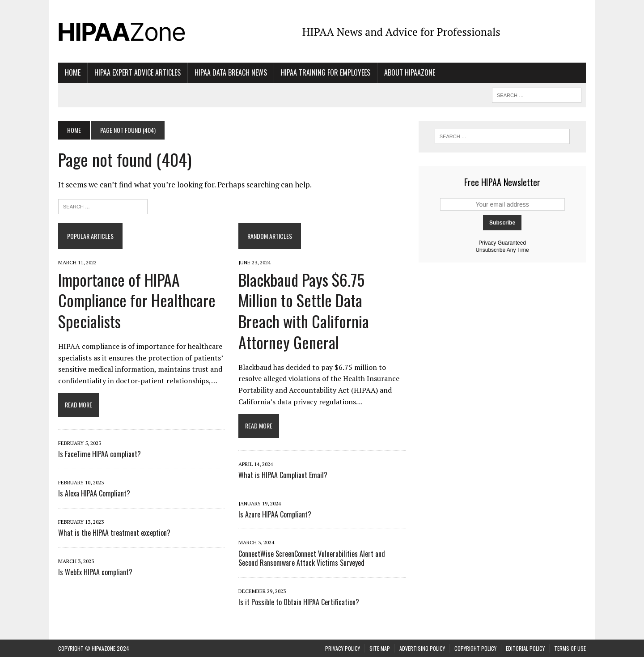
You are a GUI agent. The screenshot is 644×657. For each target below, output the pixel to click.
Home (73, 72)
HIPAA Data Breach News (231, 72)
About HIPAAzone (410, 72)
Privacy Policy (343, 648)
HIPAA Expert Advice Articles (138, 72)
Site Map (380, 648)
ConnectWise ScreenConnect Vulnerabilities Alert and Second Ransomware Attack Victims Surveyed (312, 558)
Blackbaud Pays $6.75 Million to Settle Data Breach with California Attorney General (304, 311)
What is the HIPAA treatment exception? (114, 533)
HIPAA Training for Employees (326, 72)
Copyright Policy (475, 648)
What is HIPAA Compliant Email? (283, 475)
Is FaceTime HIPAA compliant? (100, 454)
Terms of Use (570, 648)
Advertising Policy (422, 648)
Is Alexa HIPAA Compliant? (94, 493)
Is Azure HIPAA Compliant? (275, 514)
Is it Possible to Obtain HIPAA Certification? (299, 602)
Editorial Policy (525, 648)
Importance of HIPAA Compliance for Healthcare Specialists (137, 300)
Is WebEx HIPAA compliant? (95, 572)
